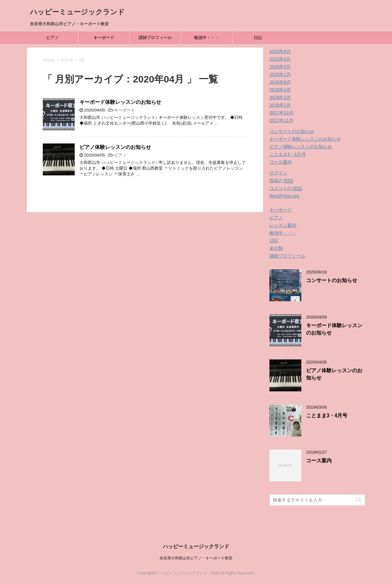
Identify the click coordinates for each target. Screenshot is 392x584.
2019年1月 (280, 74)
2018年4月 (280, 90)
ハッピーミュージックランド (77, 12)
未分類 (276, 248)
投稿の (281, 181)
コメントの (286, 188)
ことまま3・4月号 (288, 154)
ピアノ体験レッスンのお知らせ (115, 147)
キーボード (104, 38)
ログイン (278, 173)
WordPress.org (284, 196)
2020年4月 (280, 59)
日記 (258, 38)
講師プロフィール (155, 38)
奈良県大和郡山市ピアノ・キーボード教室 (196, 558)
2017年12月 (281, 113)
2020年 (67, 60)
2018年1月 (280, 105)
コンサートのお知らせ (292, 131)
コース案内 (281, 162)
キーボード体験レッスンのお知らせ (120, 102)
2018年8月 (280, 82)
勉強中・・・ (207, 38)
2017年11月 (281, 120)
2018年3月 (280, 97)
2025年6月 (280, 51)
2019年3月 (280, 67)
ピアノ (53, 38)
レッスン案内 (283, 225)
